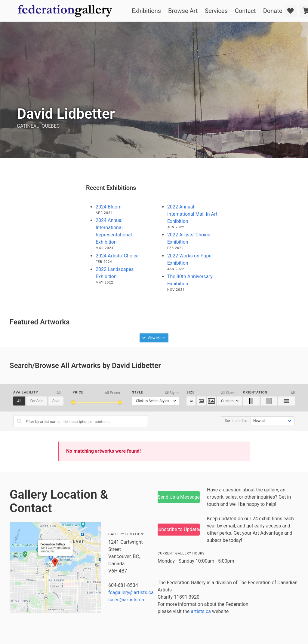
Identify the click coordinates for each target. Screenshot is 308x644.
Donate (273, 11)
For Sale (37, 401)
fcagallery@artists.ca (131, 592)
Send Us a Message (179, 497)
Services (216, 11)
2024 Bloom (109, 207)
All (19, 401)
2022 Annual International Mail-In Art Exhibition (192, 214)
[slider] (73, 402)
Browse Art (183, 11)
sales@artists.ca (126, 600)
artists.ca (201, 611)
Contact (245, 11)
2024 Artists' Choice (117, 256)
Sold (56, 401)
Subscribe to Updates (179, 529)
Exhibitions (146, 11)
